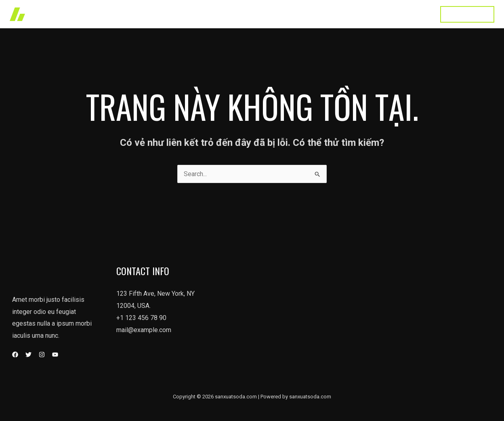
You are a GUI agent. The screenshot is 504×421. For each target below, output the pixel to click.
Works (260, 14)
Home (229, 14)
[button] (467, 14)
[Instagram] (42, 355)
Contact (415, 14)
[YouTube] (55, 355)
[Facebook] (15, 355)
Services (294, 14)
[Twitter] (28, 355)
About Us (333, 14)
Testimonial (375, 14)
